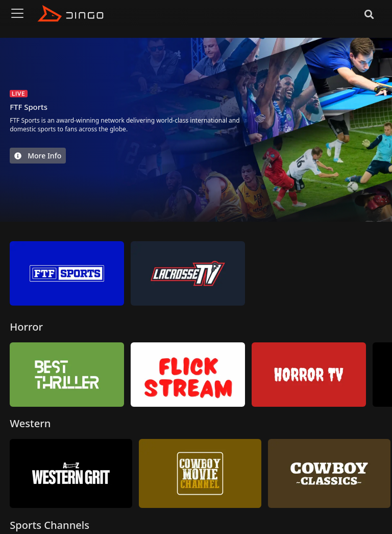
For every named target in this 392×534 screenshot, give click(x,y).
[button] (385, 274)
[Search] (369, 13)
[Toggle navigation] (17, 13)
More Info (38, 156)
